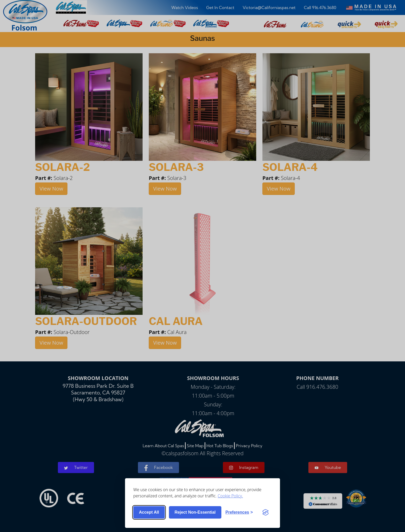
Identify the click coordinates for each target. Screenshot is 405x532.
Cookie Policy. (230, 496)
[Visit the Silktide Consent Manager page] (266, 512)
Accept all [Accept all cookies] (149, 512)
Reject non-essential (195, 512)
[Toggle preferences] (239, 512)
